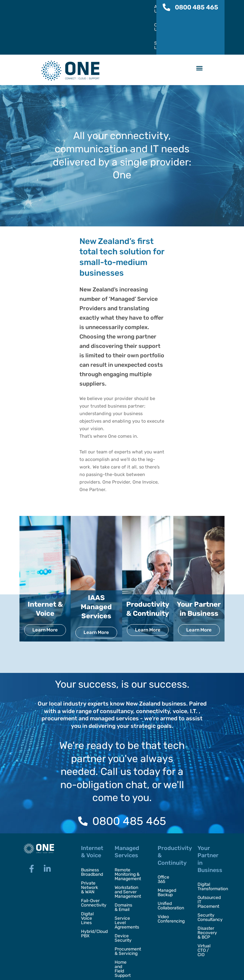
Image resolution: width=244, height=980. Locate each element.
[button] (200, 28)
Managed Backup (167, 848)
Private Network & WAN (89, 847)
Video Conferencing (171, 874)
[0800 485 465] (166, 7)
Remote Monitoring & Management (128, 834)
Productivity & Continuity (148, 569)
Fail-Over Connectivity (92, 863)
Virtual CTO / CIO (207, 908)
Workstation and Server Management (128, 852)
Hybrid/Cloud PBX (92, 893)
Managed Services (127, 812)
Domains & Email (125, 867)
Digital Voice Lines (87, 878)
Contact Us (96, 7)
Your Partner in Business (199, 569)
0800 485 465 (197, 7)
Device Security (123, 893)
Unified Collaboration (171, 861)
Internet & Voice (45, 569)
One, (74, 972)
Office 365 (168, 837)
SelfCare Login (131, 7)
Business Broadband (92, 832)
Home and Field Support (128, 920)
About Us (66, 7)
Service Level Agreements (128, 880)
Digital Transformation (208, 846)
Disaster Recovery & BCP (207, 893)
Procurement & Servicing (130, 907)
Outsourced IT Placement (208, 862)
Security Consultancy (208, 877)
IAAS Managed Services (96, 566)
